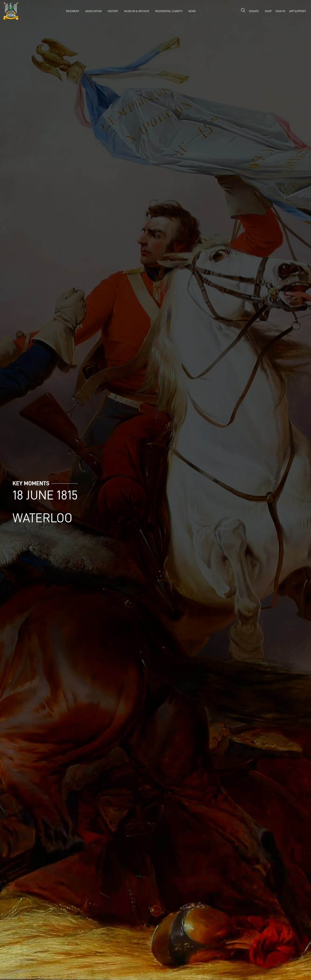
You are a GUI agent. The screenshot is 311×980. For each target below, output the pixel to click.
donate (254, 11)
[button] (72, 11)
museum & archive (137, 11)
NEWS (192, 11)
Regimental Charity (169, 11)
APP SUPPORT (298, 11)
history (113, 11)
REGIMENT (73, 11)
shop (268, 11)
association (93, 11)
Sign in (280, 11)
